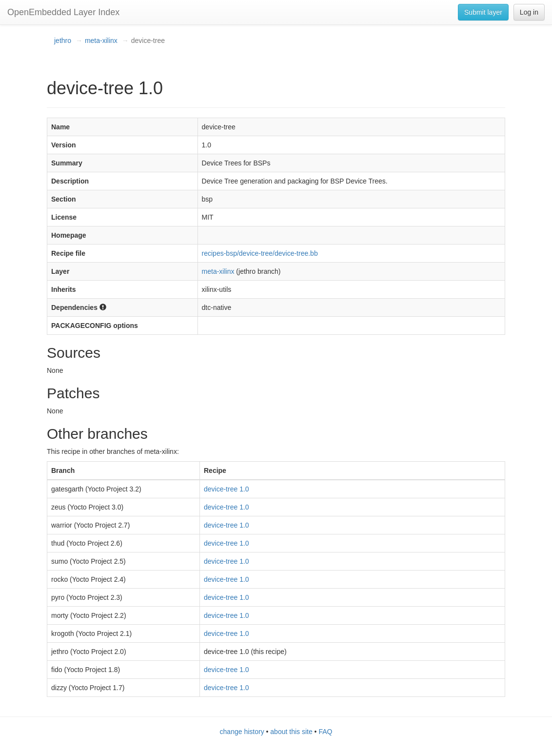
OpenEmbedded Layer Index (63, 12)
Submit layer (483, 12)
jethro (63, 41)
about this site (291, 732)
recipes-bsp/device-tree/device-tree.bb (260, 253)
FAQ (325, 732)
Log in (529, 12)
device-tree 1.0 (227, 489)
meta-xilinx (101, 41)
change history (242, 732)
